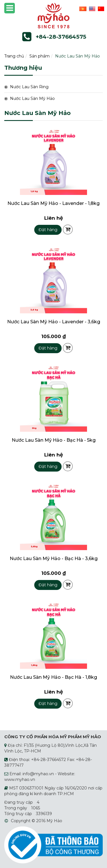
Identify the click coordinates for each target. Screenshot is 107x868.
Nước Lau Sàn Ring (29, 87)
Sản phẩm (40, 56)
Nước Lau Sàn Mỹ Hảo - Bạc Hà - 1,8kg (53, 677)
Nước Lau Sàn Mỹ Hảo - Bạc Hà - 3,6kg (54, 559)
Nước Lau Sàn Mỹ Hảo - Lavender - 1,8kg (53, 203)
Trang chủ (14, 56)
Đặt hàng (48, 230)
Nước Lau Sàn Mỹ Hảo (77, 56)
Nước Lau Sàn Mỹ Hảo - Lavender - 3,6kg (54, 322)
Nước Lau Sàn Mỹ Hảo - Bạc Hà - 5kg (54, 440)
